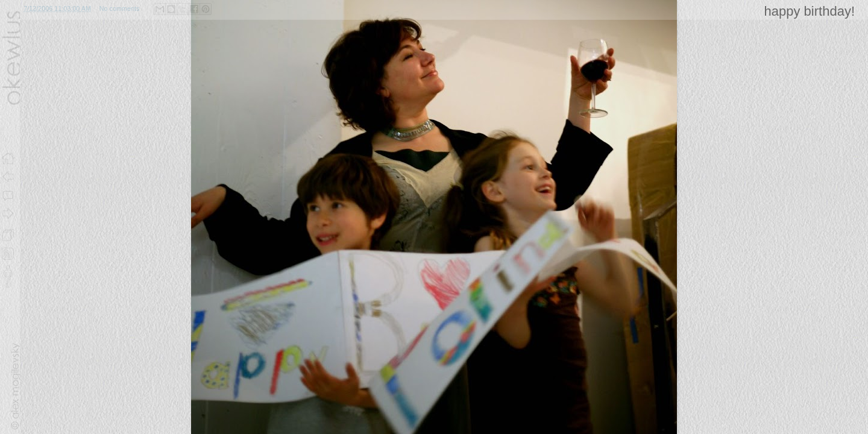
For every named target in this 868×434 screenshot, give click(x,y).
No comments (120, 8)
